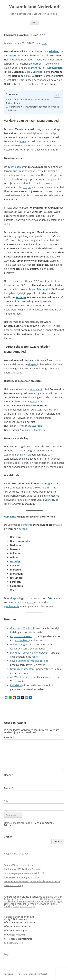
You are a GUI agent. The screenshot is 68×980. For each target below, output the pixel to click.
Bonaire (58, 897)
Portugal (21, 904)
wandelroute (52, 677)
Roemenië (32, 904)
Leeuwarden (55, 68)
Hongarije (24, 901)
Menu (34, 22)
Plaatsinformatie (23, 823)
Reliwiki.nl (16, 685)
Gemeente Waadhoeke (23, 628)
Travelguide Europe (24, 906)
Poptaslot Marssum (21, 636)
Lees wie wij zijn (15, 943)
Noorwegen (56, 901)
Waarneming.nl (19, 644)
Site (6, 801)
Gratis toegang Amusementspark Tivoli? (24, 873)
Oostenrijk (10, 904)
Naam (8, 775)
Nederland (43, 901)
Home (7, 823)
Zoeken (8, 837)
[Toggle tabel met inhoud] (55, 95)
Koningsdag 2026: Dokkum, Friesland (23, 869)
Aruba (42, 897)
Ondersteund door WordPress (37, 974)
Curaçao (20, 899)
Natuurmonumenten (22, 669)
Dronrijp (37, 72)
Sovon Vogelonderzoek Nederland (29, 661)
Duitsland (46, 899)
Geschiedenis (15, 103)
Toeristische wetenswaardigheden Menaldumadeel (34, 107)
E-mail (9, 788)
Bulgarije (9, 899)
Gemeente (10, 517)
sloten (24, 455)
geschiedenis (15, 167)
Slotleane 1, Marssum (32, 430)
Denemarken (32, 899)
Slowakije (44, 904)
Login (7, 954)
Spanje (54, 904)
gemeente (27, 525)
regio (21, 80)
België (50, 897)
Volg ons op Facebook (16, 854)
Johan (44, 43)
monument (36, 389)
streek (12, 55)
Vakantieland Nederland (34, 7)
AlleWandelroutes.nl (22, 677)
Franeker (33, 68)
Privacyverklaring (12, 974)
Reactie (9, 737)
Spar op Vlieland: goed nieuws (19, 865)
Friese (23, 141)
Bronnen (13, 110)
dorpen (37, 64)
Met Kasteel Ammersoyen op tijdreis (22, 877)
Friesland (54, 51)
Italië (33, 901)
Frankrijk (57, 899)
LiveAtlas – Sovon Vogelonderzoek (29, 653)
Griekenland (11, 901)
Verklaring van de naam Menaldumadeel (28, 100)
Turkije (8, 906)
